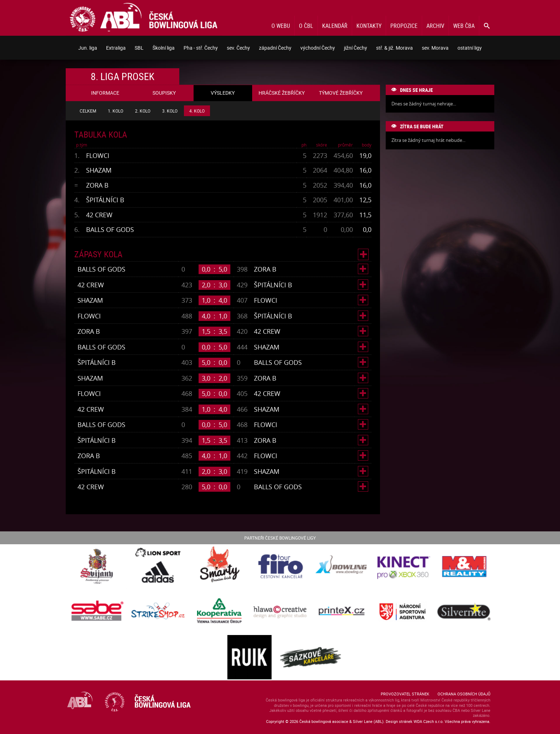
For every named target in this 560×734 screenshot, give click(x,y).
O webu (281, 26)
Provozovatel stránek (405, 694)
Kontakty (369, 26)
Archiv (435, 26)
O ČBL (306, 26)
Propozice (404, 26)
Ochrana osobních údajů (464, 694)
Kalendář (335, 26)
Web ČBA (464, 26)
